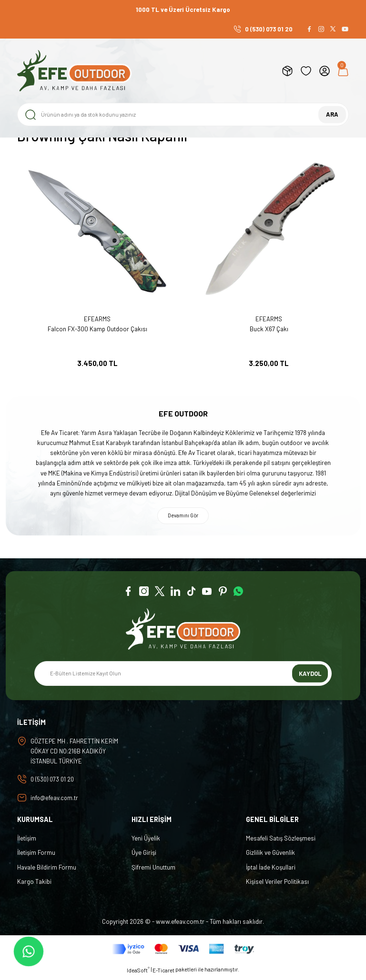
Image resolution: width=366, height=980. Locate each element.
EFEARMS (97, 319)
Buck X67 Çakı (269, 329)
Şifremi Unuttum (153, 871)
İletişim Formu (36, 856)
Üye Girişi (144, 856)
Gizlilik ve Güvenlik (270, 856)
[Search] (183, 114)
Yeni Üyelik (146, 841)
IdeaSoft (138, 973)
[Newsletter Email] (183, 675)
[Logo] (74, 71)
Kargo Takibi (34, 885)
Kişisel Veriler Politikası (277, 885)
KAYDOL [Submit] (310, 675)
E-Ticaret (163, 974)
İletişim (27, 841)
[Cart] (343, 71)
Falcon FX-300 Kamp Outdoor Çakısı (97, 329)
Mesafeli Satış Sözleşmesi (281, 841)
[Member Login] (325, 71)
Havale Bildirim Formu (47, 871)
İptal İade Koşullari (271, 871)
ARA (332, 114)
